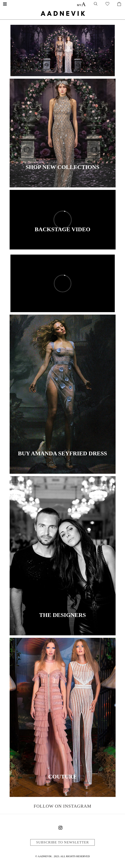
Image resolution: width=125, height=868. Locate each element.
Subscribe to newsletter (63, 842)
